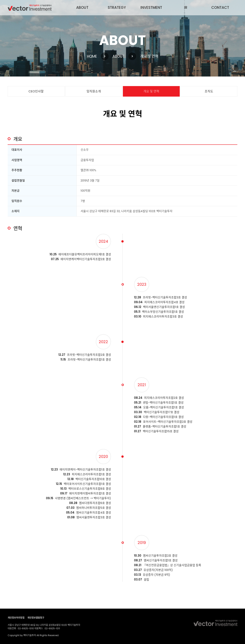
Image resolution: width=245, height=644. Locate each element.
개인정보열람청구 (36, 618)
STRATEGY (117, 8)
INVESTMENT (151, 8)
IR (186, 8)
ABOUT (82, 8)
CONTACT (220, 8)
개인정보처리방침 (16, 618)
